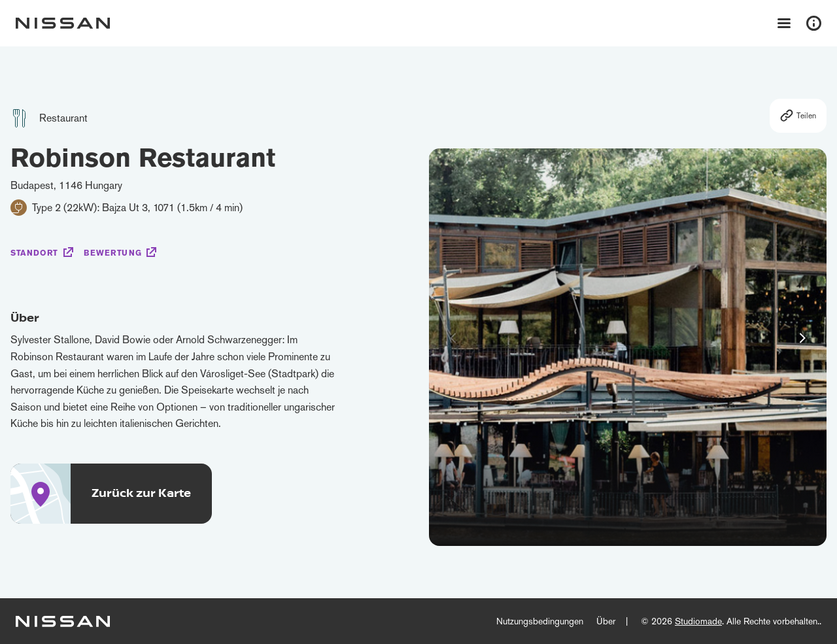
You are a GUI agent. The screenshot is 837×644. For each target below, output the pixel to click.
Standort (34, 253)
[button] (802, 338)
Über (606, 621)
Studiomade (698, 621)
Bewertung (112, 253)
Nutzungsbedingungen (540, 621)
